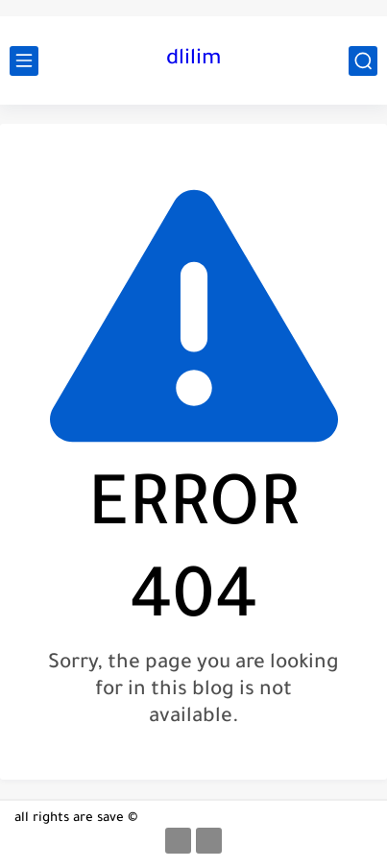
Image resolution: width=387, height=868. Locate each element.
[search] (363, 61)
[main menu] (24, 61)
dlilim (193, 60)
